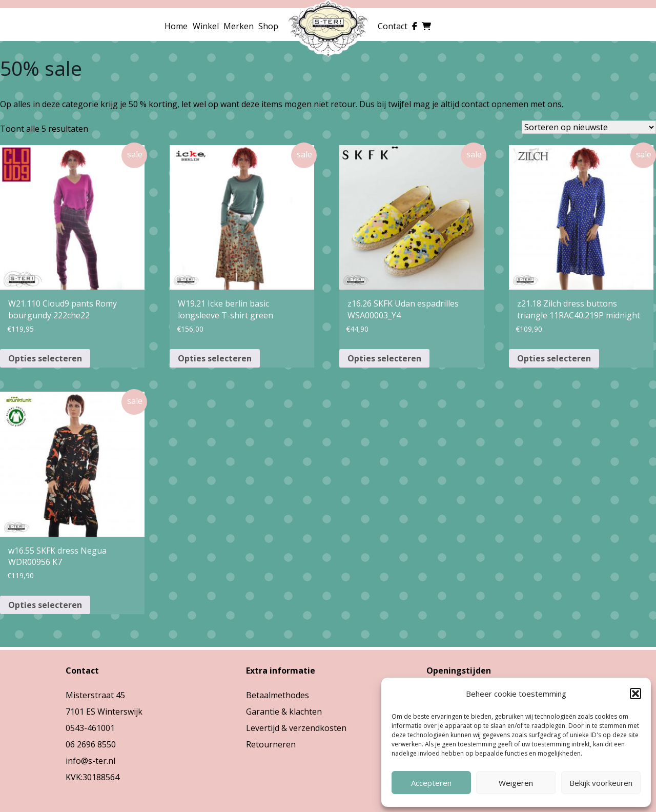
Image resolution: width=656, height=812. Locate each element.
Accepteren (431, 783)
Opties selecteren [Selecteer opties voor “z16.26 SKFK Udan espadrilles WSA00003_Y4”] (384, 358)
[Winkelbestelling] (589, 127)
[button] (635, 694)
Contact (393, 26)
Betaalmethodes (278, 695)
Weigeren (516, 783)
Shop (268, 26)
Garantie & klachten (284, 712)
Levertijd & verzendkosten (296, 728)
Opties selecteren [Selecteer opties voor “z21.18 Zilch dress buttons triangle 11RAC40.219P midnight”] (554, 358)
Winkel (206, 26)
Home (176, 26)
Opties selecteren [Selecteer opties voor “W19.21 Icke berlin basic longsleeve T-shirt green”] (215, 358)
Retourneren (271, 744)
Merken (239, 26)
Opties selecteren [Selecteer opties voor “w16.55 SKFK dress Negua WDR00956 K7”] (45, 605)
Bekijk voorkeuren (601, 783)
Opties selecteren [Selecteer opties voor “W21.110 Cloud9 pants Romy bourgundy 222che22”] (45, 358)
